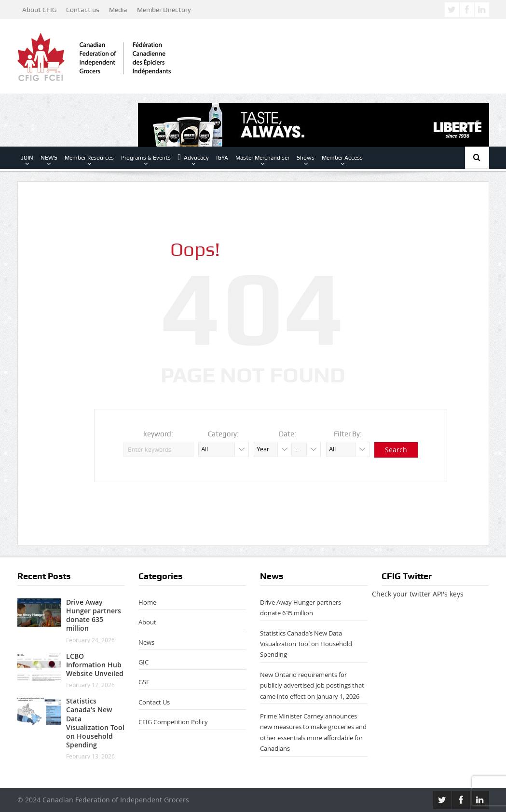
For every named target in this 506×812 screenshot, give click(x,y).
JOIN (27, 158)
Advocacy (194, 157)
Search (396, 450)
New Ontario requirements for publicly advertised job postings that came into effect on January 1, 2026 (312, 685)
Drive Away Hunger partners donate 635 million (94, 615)
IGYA (222, 158)
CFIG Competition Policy (173, 722)
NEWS (49, 158)
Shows (306, 158)
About (147, 622)
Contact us (83, 10)
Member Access (342, 158)
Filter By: (348, 434)
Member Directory (164, 10)
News (146, 642)
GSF (144, 682)
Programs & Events (146, 158)
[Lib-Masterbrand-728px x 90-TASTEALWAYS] (314, 124)
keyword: (158, 434)
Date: (287, 434)
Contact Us (154, 702)
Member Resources (89, 158)
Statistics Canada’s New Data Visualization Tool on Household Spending (95, 723)
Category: (223, 434)
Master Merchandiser (262, 158)
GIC (144, 662)
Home (147, 602)
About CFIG (39, 10)
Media (118, 10)
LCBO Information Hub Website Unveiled (95, 665)
